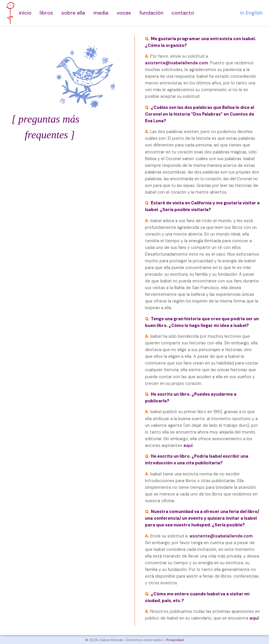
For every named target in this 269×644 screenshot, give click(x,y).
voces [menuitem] (124, 13)
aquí (188, 445)
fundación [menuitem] (151, 13)
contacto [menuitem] (183, 13)
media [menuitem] (101, 13)
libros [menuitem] (46, 13)
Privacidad (175, 640)
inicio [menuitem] (25, 13)
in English (251, 13)
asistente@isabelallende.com (177, 63)
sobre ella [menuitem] (73, 13)
